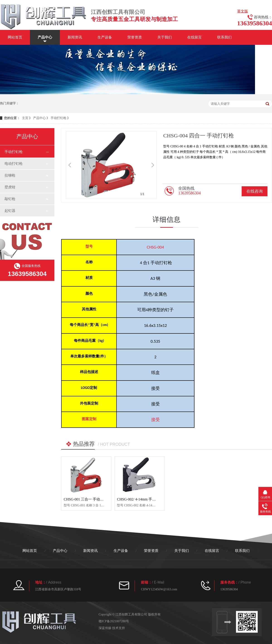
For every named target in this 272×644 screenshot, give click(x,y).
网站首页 (15, 37)
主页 (25, 118)
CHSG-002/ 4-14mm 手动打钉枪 (142, 499)
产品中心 (45, 37)
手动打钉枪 (58, 118)
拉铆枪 (10, 175)
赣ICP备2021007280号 (114, 621)
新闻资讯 (75, 37)
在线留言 (194, 37)
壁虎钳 (10, 187)
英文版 (243, 11)
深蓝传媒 (105, 628)
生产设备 (105, 37)
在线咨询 (255, 191)
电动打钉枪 (14, 164)
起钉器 (10, 211)
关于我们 (165, 37)
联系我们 (224, 37)
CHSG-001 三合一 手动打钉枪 (87, 499)
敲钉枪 (10, 199)
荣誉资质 (135, 37)
